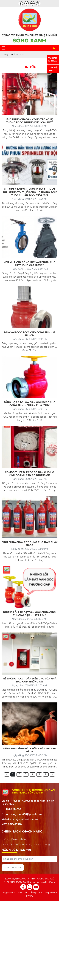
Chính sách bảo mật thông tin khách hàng (26, 844)
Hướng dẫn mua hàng (14, 839)
